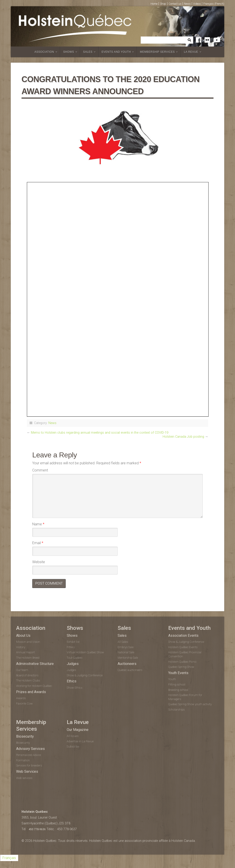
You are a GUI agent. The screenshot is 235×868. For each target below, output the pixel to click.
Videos (197, 4)
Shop (163, 4)
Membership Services (157, 52)
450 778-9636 (37, 829)
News (187, 4)
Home (154, 4)
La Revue (191, 52)
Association (44, 52)
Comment (40, 470)
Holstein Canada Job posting (183, 437)
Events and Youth (116, 52)
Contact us (175, 4)
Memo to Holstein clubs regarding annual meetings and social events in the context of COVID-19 (100, 433)
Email (38, 543)
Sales (88, 52)
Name (38, 524)
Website (39, 562)
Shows (69, 52)
